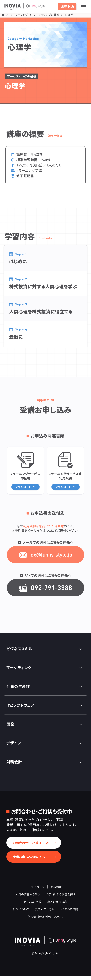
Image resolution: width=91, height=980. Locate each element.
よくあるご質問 (69, 913)
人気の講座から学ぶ (28, 898)
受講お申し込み (45, 913)
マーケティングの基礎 (46, 16)
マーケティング (19, 16)
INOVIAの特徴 (33, 906)
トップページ (37, 891)
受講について (21, 913)
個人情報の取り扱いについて (45, 921)
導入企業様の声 (57, 906)
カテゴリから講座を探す (61, 898)
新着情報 (56, 891)
